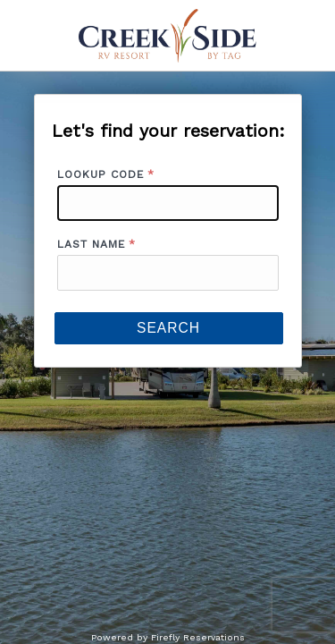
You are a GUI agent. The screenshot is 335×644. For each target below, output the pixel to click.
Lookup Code (100, 174)
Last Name (91, 244)
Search (168, 328)
